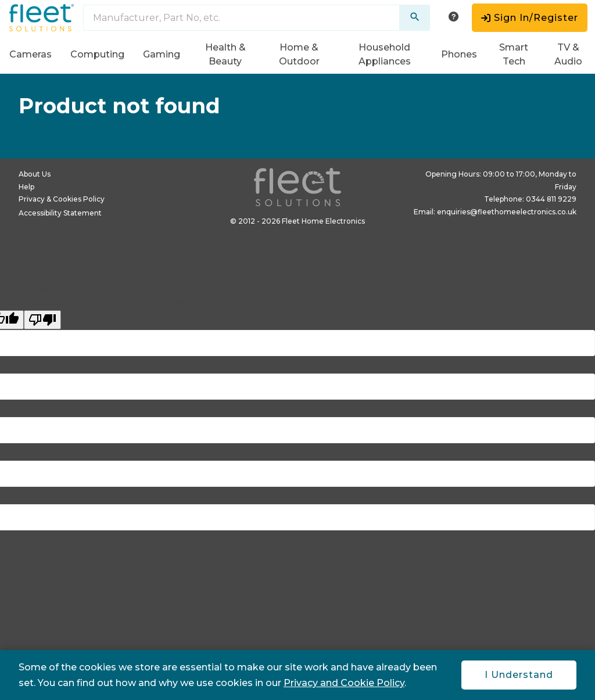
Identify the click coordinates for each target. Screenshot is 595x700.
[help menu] (454, 18)
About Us (35, 174)
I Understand (519, 675)
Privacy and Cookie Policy (344, 683)
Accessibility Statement (60, 213)
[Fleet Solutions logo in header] (42, 18)
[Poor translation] (42, 320)
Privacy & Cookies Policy (62, 199)
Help (26, 187)
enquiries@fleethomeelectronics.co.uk (507, 212)
